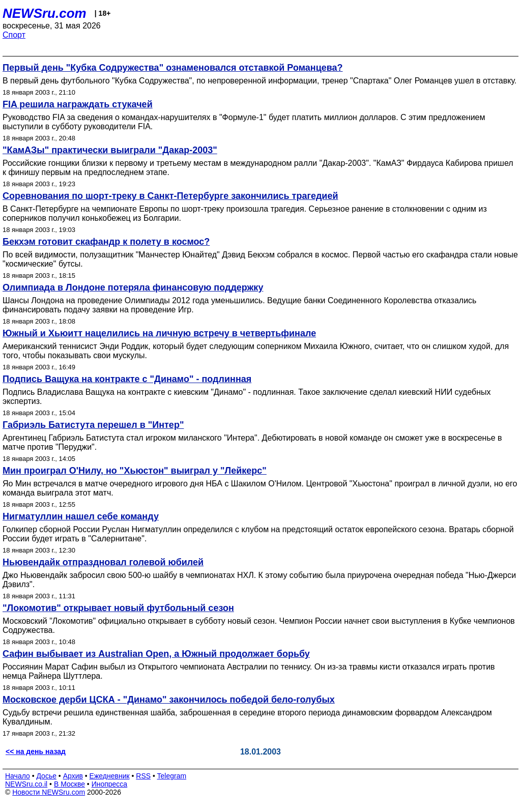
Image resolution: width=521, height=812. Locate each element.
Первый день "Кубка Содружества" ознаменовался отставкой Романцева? (173, 68)
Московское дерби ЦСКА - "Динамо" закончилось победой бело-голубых (169, 700)
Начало (18, 776)
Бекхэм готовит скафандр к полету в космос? (106, 242)
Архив (73, 776)
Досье (46, 776)
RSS (143, 776)
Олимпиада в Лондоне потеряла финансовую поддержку (133, 287)
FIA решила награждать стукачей (78, 104)
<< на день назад (36, 751)
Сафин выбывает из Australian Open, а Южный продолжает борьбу (156, 654)
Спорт (14, 35)
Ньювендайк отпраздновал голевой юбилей (103, 562)
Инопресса (110, 784)
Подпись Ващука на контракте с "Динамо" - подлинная (127, 379)
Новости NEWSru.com (49, 792)
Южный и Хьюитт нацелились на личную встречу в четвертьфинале (159, 333)
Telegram (172, 776)
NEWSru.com (45, 13)
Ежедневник (110, 776)
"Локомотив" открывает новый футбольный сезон (118, 608)
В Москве (69, 784)
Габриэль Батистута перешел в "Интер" (93, 425)
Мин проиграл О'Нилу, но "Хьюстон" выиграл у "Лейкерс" (135, 471)
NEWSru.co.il (26, 784)
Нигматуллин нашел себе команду (81, 516)
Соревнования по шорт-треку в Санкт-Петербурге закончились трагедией (170, 196)
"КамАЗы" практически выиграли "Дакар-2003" (110, 150)
